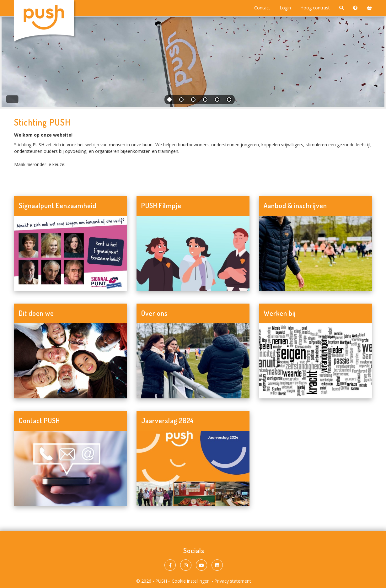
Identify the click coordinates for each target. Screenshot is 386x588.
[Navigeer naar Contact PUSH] (71, 468)
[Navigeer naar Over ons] (193, 361)
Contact (262, 8)
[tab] (170, 101)
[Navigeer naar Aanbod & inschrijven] (315, 253)
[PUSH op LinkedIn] (217, 565)
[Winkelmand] (369, 8)
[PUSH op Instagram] (186, 565)
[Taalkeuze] (355, 8)
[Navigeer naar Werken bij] (315, 361)
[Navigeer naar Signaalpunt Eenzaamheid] (71, 253)
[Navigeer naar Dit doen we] (71, 361)
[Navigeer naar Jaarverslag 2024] (193, 468)
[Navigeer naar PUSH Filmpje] (193, 253)
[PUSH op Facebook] (170, 565)
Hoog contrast (315, 8)
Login (285, 8)
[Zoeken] (341, 8)
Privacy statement (233, 581)
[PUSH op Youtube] (201, 565)
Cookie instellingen (191, 581)
